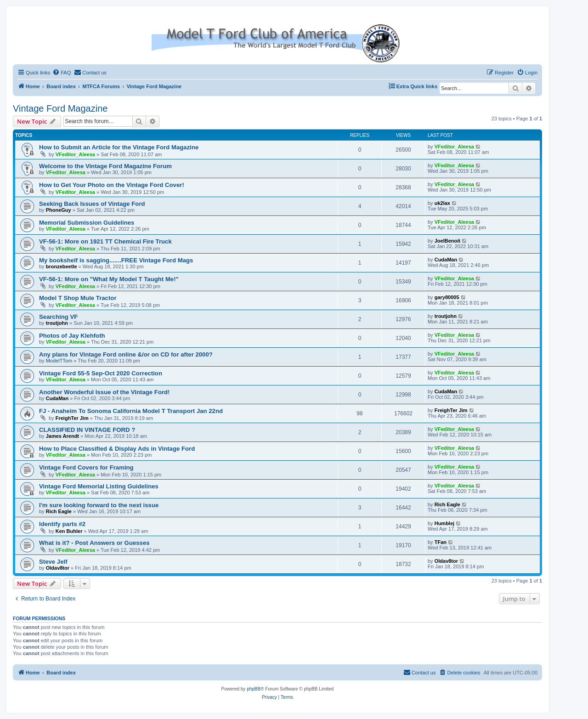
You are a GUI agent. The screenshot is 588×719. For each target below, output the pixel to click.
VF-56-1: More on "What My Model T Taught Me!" (109, 279)
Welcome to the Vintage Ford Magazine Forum (105, 166)
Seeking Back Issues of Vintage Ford (92, 204)
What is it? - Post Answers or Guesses (94, 543)
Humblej (444, 523)
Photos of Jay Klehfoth (72, 336)
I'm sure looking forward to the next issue (99, 505)
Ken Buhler (69, 531)
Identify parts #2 (62, 524)
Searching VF (58, 317)
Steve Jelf (53, 562)
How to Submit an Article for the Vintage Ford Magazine (119, 147)
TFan (441, 542)
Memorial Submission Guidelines (87, 223)
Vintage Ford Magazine (60, 108)
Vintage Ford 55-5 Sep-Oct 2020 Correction (101, 373)
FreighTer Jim (72, 418)
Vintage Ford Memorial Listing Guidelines (99, 486)
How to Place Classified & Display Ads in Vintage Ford (117, 449)
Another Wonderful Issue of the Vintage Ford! (105, 392)
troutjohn (57, 323)
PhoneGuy (59, 210)
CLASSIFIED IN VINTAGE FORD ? (87, 430)
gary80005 (447, 297)
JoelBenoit (447, 241)
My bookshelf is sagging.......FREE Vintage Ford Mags (116, 260)
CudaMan (446, 260)
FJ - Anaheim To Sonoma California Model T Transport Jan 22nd (131, 411)
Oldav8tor (58, 568)
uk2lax (442, 203)
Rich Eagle (59, 511)
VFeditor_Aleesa (75, 154)
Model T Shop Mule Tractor (78, 298)
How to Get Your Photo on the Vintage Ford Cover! (112, 185)
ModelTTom (59, 361)
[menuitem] (62, 73)
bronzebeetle (62, 266)
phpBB (254, 689)
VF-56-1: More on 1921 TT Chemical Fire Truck (105, 241)
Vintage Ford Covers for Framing (86, 467)
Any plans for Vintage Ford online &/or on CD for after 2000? (126, 354)
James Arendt (62, 436)
